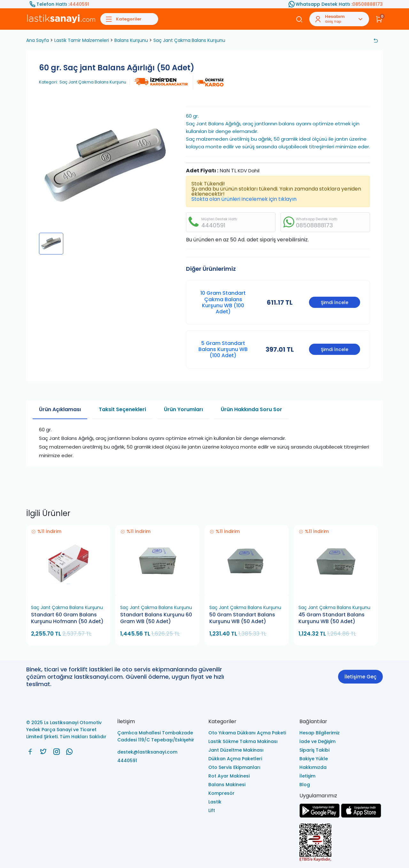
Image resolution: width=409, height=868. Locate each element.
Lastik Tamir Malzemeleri (82, 40)
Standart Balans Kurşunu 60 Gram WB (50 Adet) (156, 618)
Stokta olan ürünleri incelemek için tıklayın (244, 199)
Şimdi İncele (335, 302)
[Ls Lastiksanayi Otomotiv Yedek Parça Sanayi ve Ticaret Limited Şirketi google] (320, 816)
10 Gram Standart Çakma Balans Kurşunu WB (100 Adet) (223, 302)
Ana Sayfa (38, 40)
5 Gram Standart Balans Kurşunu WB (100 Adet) (223, 349)
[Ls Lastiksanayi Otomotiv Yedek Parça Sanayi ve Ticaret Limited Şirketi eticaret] (341, 843)
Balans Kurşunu (131, 40)
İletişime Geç (360, 677)
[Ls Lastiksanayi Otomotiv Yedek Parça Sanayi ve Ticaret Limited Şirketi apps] (361, 816)
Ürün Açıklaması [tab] (60, 409)
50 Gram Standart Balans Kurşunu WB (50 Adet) (242, 618)
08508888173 (368, 4)
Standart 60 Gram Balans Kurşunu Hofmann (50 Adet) (67, 618)
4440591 (79, 4)
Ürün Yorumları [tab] (183, 409)
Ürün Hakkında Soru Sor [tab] (251, 409)
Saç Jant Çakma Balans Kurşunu (189, 40)
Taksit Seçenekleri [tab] (122, 409)
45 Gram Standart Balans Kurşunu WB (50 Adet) (332, 618)
